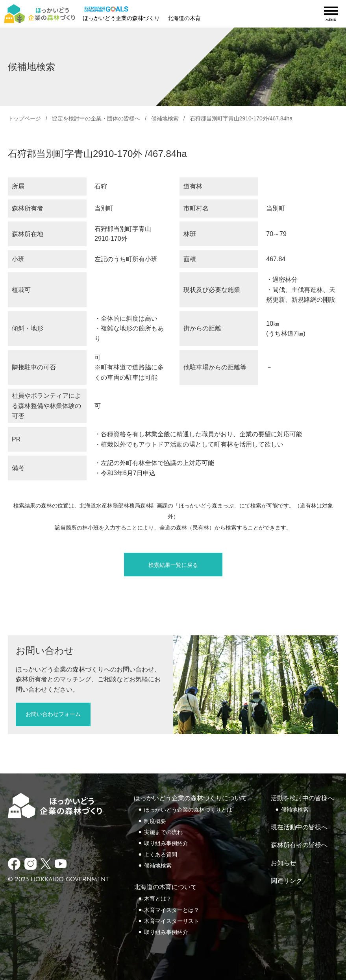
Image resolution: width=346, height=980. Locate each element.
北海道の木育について (165, 887)
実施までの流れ (163, 832)
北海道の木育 (184, 18)
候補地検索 (165, 118)
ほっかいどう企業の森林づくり (121, 18)
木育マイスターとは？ (172, 910)
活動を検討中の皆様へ (302, 798)
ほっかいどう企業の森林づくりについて (191, 798)
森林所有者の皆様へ (299, 845)
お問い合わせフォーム (53, 714)
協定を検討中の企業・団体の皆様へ (96, 118)
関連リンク (287, 881)
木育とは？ (158, 899)
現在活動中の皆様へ (299, 827)
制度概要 (155, 821)
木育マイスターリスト (172, 921)
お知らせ (283, 863)
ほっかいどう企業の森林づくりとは (188, 810)
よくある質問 (161, 855)
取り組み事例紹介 (166, 843)
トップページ (24, 118)
